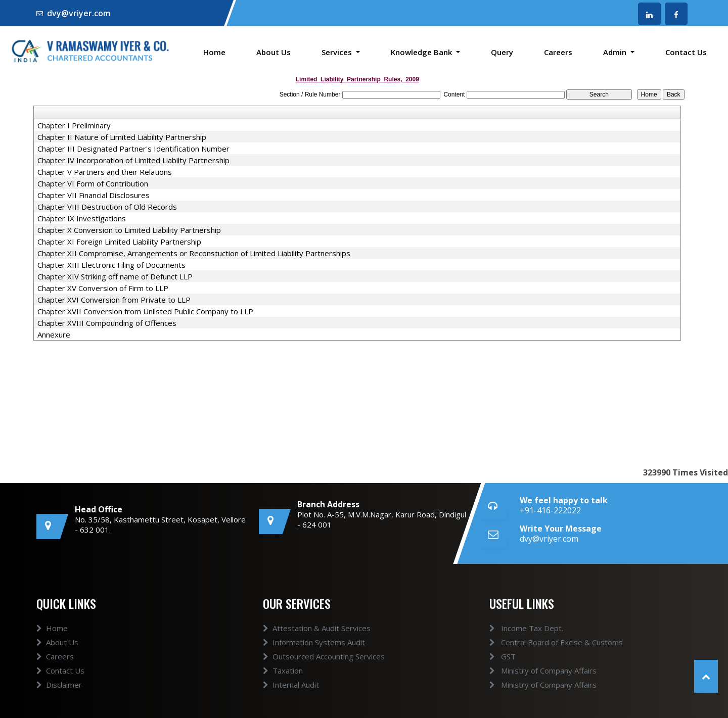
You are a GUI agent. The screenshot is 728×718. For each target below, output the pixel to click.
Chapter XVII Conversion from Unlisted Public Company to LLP (145, 311)
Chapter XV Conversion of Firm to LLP (103, 288)
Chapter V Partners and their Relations (105, 172)
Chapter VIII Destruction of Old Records (107, 207)
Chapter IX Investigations (82, 218)
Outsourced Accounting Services (324, 656)
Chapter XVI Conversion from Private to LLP (114, 300)
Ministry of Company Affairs (543, 671)
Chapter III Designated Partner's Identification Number (133, 149)
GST (503, 656)
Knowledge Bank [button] (422, 52)
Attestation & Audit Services (317, 628)
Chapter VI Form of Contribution (93, 183)
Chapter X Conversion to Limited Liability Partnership (129, 230)
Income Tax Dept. (526, 628)
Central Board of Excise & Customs (556, 642)
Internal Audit (291, 685)
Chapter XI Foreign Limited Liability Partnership (119, 242)
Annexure (54, 334)
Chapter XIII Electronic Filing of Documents (111, 265)
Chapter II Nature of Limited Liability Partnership (122, 137)
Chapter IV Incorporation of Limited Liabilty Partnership (133, 160)
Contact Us (686, 52)
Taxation (283, 671)
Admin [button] (616, 52)
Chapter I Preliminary (74, 125)
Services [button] (338, 52)
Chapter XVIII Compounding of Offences (107, 323)
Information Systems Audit (314, 642)
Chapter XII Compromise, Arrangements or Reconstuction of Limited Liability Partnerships (194, 253)
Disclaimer (59, 685)
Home (214, 52)
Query (502, 52)
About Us (274, 52)
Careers (558, 52)
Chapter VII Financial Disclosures (94, 195)
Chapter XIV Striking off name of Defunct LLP (115, 276)
